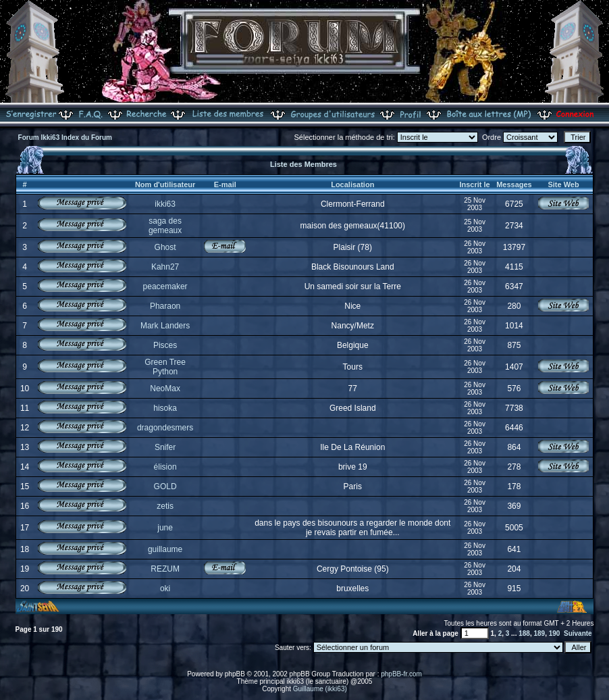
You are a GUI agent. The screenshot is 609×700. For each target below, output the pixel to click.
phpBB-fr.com (401, 674)
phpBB (235, 674)
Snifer (165, 447)
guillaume (165, 549)
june (165, 528)
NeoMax (165, 389)
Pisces (165, 345)
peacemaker (165, 286)
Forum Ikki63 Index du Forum (65, 137)
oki (165, 589)
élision (165, 467)
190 (555, 633)
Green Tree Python (165, 367)
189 (539, 633)
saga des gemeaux (165, 226)
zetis (165, 506)
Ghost (165, 247)
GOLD (165, 486)
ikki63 (165, 204)
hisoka (165, 408)
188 (524, 633)
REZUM (165, 569)
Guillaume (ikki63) (320, 689)
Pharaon (165, 306)
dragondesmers (165, 428)
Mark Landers (165, 326)
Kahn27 (165, 267)
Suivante (578, 633)
